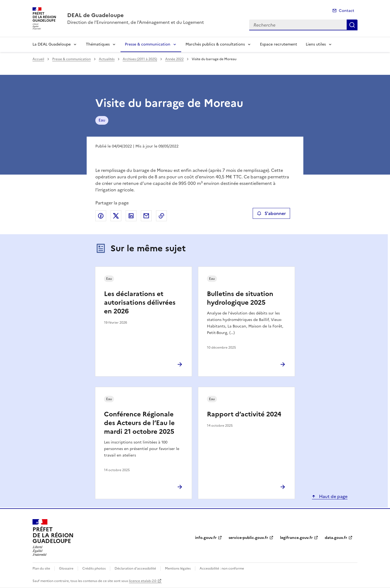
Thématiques (98, 44)
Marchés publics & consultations (215, 44)
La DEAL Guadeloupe (52, 44)
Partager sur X (116, 216)
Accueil (38, 59)
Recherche (352, 25)
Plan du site (41, 568)
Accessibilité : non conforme (222, 568)
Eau (102, 120)
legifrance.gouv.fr (296, 538)
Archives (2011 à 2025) (140, 59)
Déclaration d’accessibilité (135, 568)
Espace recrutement (279, 44)
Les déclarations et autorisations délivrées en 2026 (140, 303)
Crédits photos (94, 568)
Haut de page (333, 496)
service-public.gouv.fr (248, 538)
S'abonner (271, 213)
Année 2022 (174, 59)
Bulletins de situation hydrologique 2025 (240, 298)
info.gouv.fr (206, 538)
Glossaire (66, 568)
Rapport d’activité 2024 (244, 414)
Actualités (107, 59)
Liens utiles (316, 44)
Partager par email (146, 216)
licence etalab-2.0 (143, 581)
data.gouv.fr (336, 538)
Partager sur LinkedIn (131, 216)
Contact (347, 11)
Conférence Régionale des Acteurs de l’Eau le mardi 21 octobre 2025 (139, 423)
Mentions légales (178, 568)
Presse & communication (148, 44)
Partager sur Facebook (101, 216)
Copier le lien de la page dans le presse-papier (161, 216)
